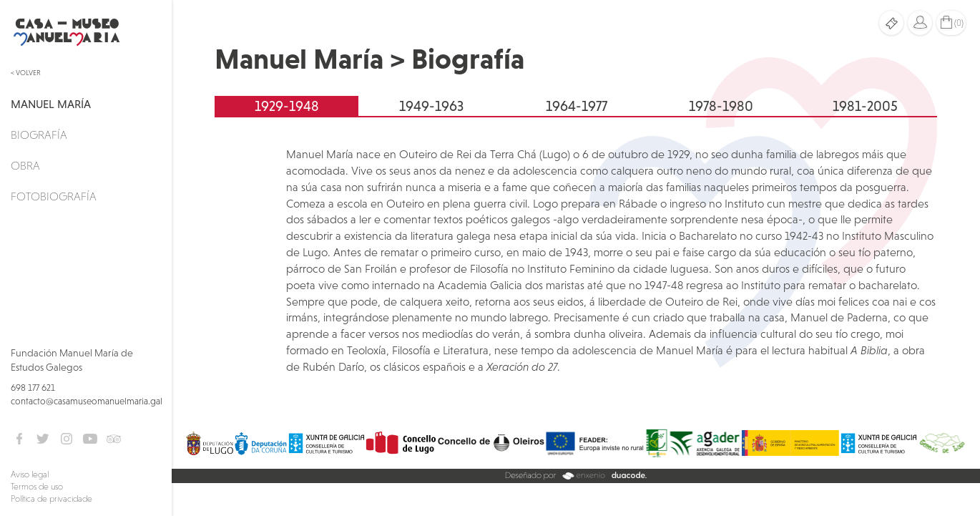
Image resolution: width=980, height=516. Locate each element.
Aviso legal (30, 474)
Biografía (39, 135)
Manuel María (51, 104)
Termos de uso (37, 487)
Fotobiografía (54, 196)
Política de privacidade (52, 499)
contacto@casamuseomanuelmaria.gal (87, 401)
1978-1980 (721, 106)
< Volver (26, 73)
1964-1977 (577, 106)
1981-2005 (865, 106)
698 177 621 (33, 388)
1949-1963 (431, 106)
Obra (25, 165)
